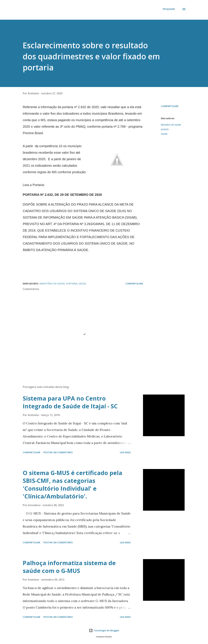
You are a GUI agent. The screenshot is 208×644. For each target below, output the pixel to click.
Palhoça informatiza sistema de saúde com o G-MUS (69, 567)
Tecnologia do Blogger (104, 630)
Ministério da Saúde (171, 125)
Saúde (164, 134)
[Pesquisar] (169, 9)
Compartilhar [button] (170, 106)
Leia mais (125, 452)
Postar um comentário (58, 452)
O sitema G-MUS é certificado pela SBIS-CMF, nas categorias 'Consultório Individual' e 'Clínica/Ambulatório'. (72, 485)
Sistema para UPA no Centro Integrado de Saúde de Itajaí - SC (70, 402)
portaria (165, 129)
